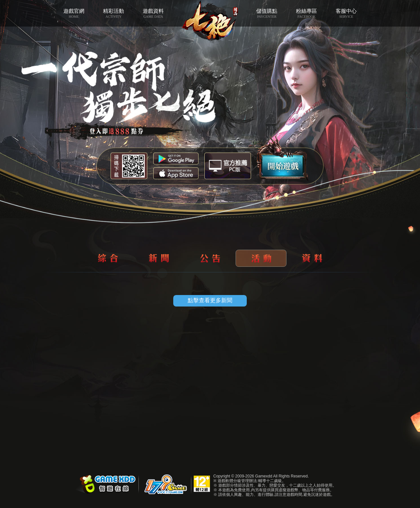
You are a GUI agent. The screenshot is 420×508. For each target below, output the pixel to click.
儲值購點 (267, 13)
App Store (176, 173)
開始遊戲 (283, 159)
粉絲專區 (307, 13)
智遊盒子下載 (228, 166)
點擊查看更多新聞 (210, 300)
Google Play (176, 159)
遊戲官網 (74, 13)
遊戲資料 (153, 13)
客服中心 (346, 13)
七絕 (210, 21)
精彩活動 (113, 13)
